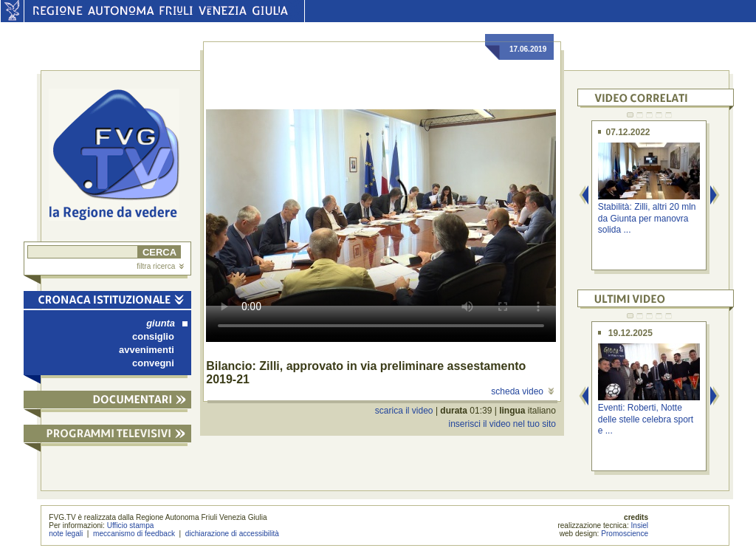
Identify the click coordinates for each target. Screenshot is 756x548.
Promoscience (625, 534)
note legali (66, 534)
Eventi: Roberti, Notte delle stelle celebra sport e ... (646, 419)
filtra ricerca (160, 266)
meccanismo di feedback (134, 534)
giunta (167, 323)
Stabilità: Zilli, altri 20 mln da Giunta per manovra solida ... (647, 218)
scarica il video (404, 411)
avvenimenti (147, 350)
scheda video (522, 391)
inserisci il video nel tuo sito (502, 424)
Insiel (640, 525)
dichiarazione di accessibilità (232, 534)
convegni (153, 363)
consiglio (153, 336)
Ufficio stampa (131, 525)
